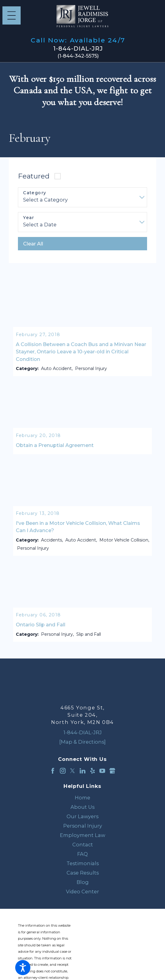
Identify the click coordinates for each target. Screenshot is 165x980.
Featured (34, 176)
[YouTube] (102, 772)
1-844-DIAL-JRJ (78, 49)
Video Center (82, 892)
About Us (82, 808)
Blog (83, 883)
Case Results (83, 873)
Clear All (33, 244)
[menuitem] (82, 799)
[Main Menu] (12, 15)
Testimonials (83, 864)
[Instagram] (63, 772)
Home (82, 798)
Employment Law (82, 836)
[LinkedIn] (82, 772)
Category (35, 193)
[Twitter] (72, 772)
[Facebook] (53, 772)
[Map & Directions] (82, 743)
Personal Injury (83, 827)
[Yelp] (93, 772)
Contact (83, 845)
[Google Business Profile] (112, 772)
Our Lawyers (82, 817)
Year (29, 218)
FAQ (82, 855)
